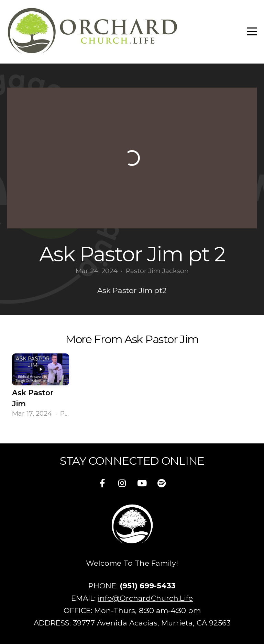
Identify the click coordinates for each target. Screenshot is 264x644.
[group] (41, 387)
